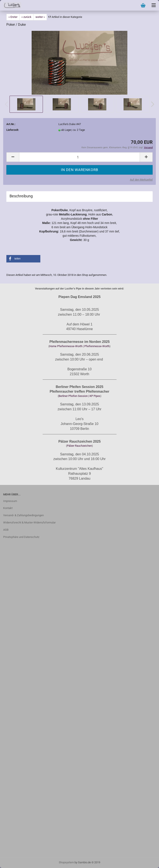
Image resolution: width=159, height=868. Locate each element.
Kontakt (8, 508)
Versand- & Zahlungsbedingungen (23, 515)
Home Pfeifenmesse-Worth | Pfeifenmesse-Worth (79, 346)
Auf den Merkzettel (141, 180)
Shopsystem (66, 862)
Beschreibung (21, 196)
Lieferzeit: (13, 130)
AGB (6, 530)
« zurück (26, 17)
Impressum (10, 501)
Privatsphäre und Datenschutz (21, 537)
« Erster (13, 17)
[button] (23, 259)
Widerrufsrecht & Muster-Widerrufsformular (29, 522)
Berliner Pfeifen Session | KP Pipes (79, 396)
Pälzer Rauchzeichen (79, 446)
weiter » (40, 17)
